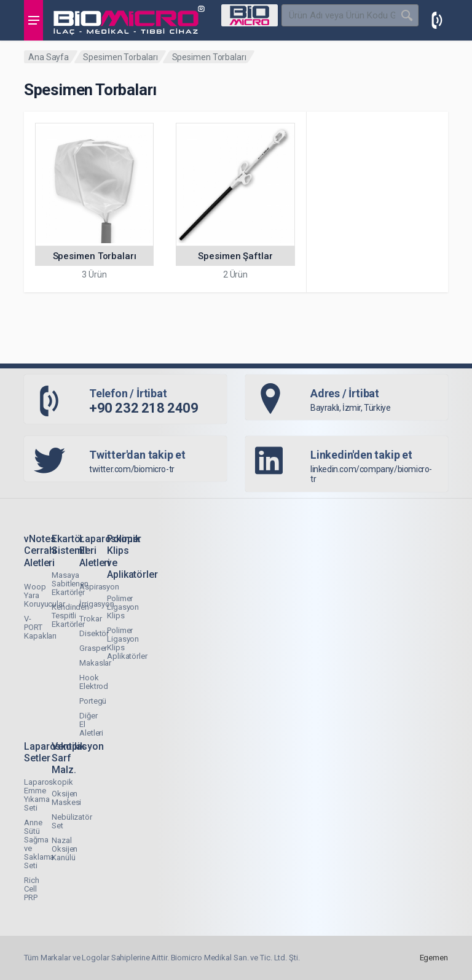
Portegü (93, 701)
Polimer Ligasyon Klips (123, 607)
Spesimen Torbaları (120, 57)
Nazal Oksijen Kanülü (65, 849)
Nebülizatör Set (72, 821)
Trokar (90, 619)
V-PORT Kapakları (40, 627)
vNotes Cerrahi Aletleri (40, 550)
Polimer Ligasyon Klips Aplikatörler (127, 643)
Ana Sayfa (49, 57)
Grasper (93, 648)
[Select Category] (250, 15)
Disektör (94, 633)
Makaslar (95, 663)
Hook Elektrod (94, 682)
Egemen (434, 958)
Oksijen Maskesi (66, 798)
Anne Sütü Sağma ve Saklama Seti (39, 844)
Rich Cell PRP (32, 889)
